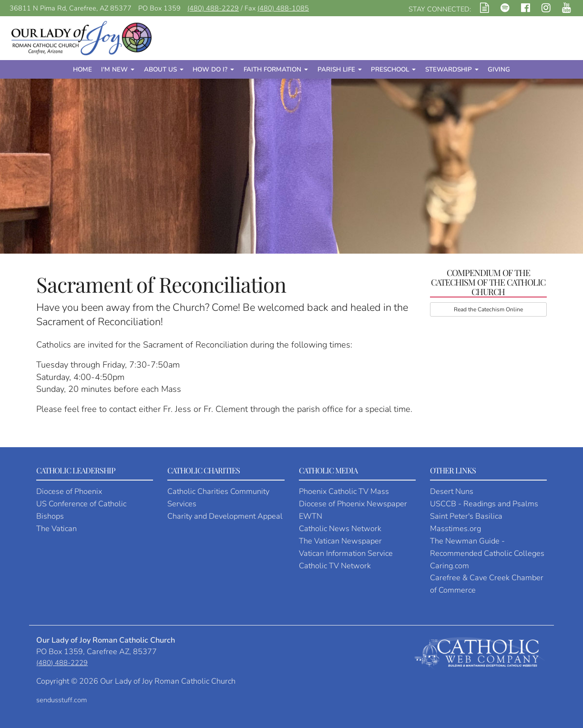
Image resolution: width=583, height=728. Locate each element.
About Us (164, 69)
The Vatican (56, 529)
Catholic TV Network (335, 566)
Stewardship (452, 69)
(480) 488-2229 (213, 8)
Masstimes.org (455, 529)
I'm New (118, 69)
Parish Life (340, 69)
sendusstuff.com (61, 700)
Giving (499, 69)
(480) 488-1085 (283, 8)
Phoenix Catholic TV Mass (344, 492)
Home (82, 69)
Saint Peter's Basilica (466, 516)
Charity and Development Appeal (225, 516)
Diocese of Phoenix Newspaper (353, 504)
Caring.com (450, 566)
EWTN (311, 516)
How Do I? (213, 69)
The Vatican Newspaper (340, 541)
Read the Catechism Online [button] (488, 309)
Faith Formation (276, 69)
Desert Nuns (452, 492)
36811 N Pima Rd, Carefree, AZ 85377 (71, 8)
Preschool (393, 69)
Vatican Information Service (346, 554)
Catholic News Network (340, 529)
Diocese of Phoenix (69, 492)
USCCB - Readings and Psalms (484, 504)
